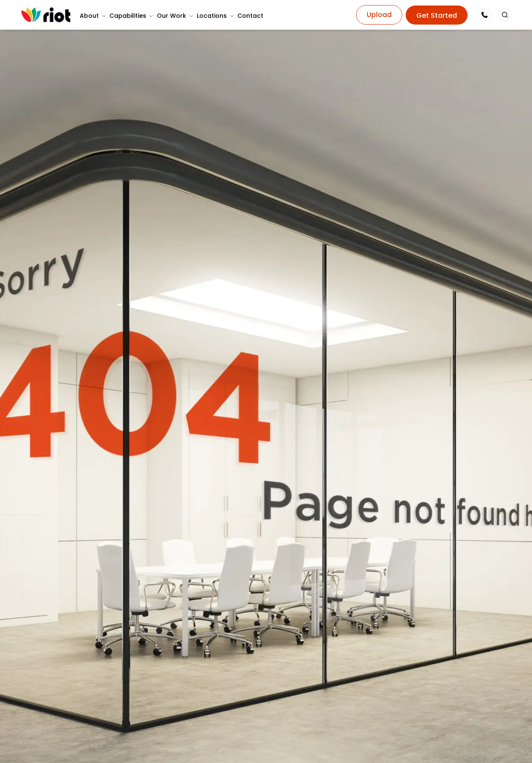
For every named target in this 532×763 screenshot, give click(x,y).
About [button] (89, 16)
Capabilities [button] (128, 16)
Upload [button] (379, 15)
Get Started (437, 15)
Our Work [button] (171, 16)
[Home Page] (46, 15)
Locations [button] (212, 16)
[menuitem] (93, 16)
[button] (505, 15)
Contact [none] (250, 16)
